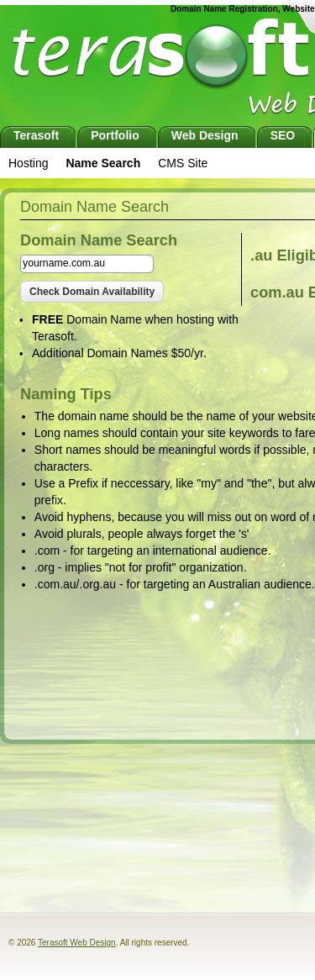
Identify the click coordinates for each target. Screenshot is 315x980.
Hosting (28, 163)
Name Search (103, 163)
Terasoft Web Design (77, 943)
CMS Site (183, 163)
